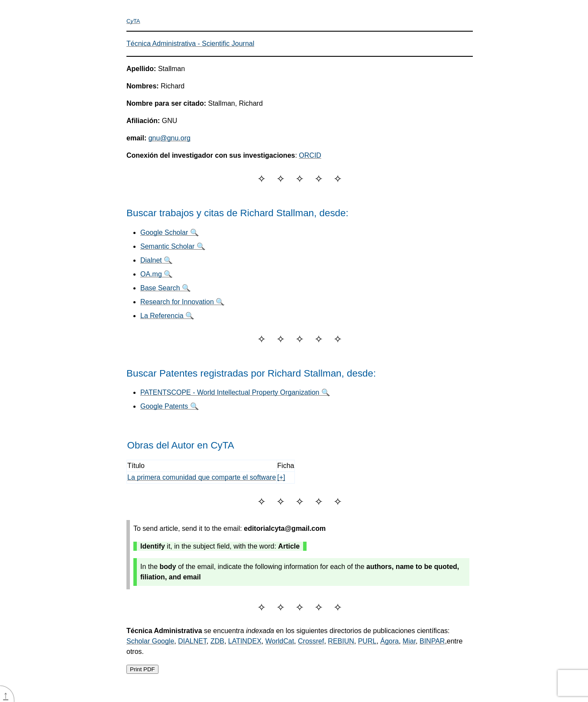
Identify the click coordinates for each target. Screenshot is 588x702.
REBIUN (341, 641)
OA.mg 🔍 (156, 274)
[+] (281, 477)
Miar (409, 641)
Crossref (311, 641)
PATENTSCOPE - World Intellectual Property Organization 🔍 (235, 392)
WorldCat (280, 641)
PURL (367, 641)
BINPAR (432, 641)
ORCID (310, 155)
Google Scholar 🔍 (170, 232)
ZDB (217, 641)
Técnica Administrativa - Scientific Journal (190, 44)
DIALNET (192, 641)
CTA (133, 21)
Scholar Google (150, 641)
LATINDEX (245, 641)
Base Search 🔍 (165, 288)
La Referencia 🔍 (167, 316)
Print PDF (142, 669)
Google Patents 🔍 (170, 406)
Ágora (389, 641)
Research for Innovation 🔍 (182, 302)
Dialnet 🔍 (156, 260)
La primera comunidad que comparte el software (202, 477)
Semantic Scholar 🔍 (173, 246)
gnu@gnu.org (170, 138)
